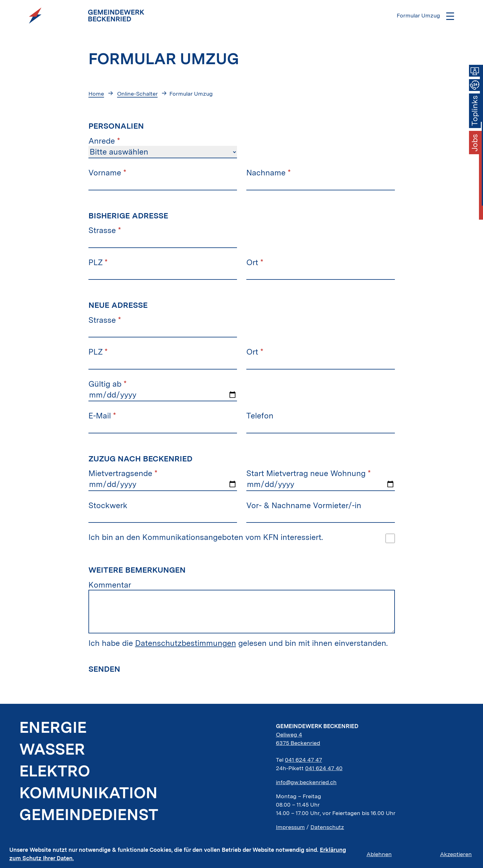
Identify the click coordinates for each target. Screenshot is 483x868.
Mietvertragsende (123, 473)
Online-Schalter (137, 94)
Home (96, 94)
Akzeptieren (456, 854)
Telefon (260, 416)
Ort (255, 262)
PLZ (98, 262)
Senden (104, 669)
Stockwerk (108, 505)
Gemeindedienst (89, 814)
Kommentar (110, 585)
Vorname (107, 173)
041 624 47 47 (303, 760)
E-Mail (102, 416)
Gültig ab (107, 384)
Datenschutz (327, 827)
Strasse (105, 230)
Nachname (268, 173)
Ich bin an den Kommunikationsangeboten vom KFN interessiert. (206, 537)
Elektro (55, 771)
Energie (53, 727)
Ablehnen (379, 854)
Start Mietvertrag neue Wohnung (308, 473)
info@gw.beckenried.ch (306, 782)
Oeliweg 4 (289, 734)
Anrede (104, 141)
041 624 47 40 (324, 768)
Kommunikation (88, 793)
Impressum (290, 827)
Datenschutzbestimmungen (186, 643)
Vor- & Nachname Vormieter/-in (304, 505)
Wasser (52, 749)
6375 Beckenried (298, 743)
